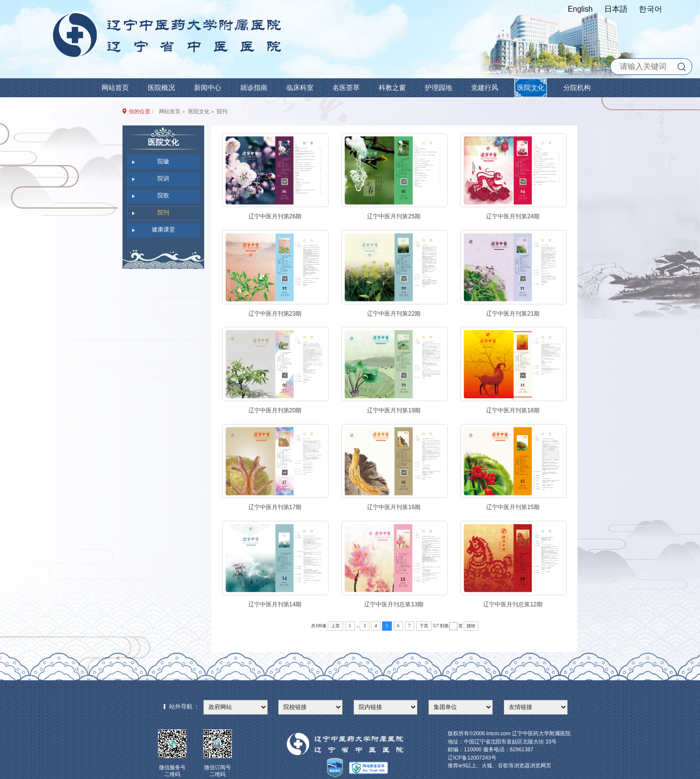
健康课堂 (163, 230)
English (580, 9)
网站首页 (170, 111)
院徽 (163, 161)
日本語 (616, 9)
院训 (163, 178)
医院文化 (199, 111)
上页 (335, 626)
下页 (424, 626)
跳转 (471, 626)
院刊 (222, 111)
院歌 (163, 195)
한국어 (650, 9)
